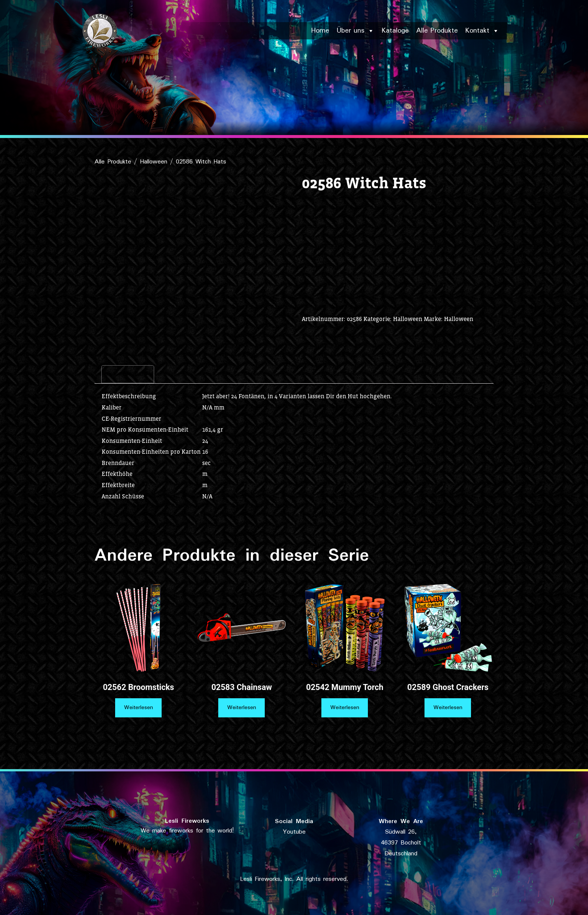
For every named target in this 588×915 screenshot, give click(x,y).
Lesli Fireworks (187, 821)
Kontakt (482, 31)
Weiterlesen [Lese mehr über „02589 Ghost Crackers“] (448, 708)
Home (320, 31)
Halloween (154, 162)
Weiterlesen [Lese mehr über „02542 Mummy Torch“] (345, 708)
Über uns (355, 31)
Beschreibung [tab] (128, 374)
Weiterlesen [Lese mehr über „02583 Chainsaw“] (242, 708)
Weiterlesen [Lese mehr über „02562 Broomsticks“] (139, 708)
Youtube (294, 832)
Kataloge (395, 31)
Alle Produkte (437, 31)
